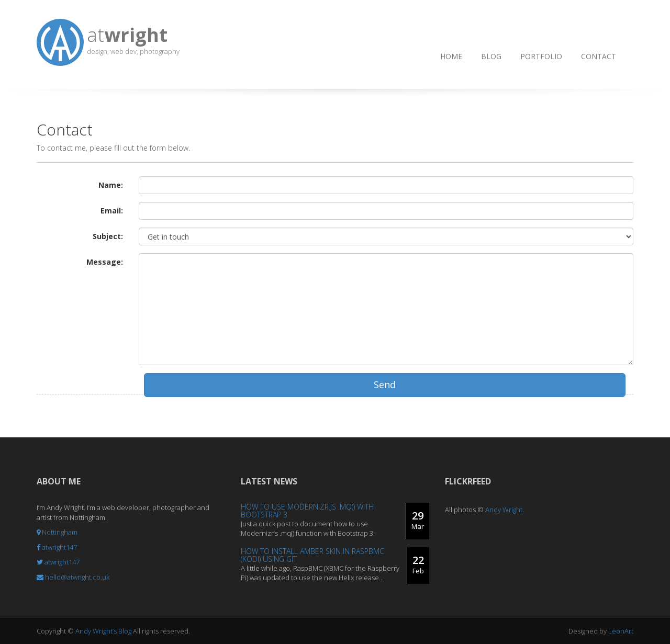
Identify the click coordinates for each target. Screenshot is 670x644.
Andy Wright (504, 510)
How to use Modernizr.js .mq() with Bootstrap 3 (307, 511)
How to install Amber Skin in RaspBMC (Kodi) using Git (312, 555)
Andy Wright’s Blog (103, 631)
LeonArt (621, 631)
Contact (599, 56)
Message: (105, 262)
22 (418, 564)
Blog (491, 56)
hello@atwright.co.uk (73, 577)
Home (451, 56)
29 (418, 520)
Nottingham (57, 532)
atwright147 (57, 547)
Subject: (108, 236)
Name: (111, 185)
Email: (112, 211)
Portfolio (541, 56)
